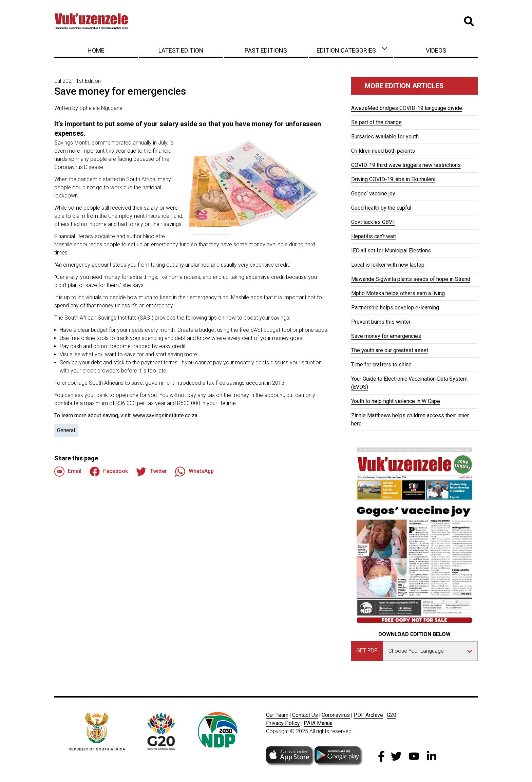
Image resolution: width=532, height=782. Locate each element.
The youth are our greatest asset (390, 350)
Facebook (109, 472)
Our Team (277, 715)
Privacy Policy (283, 723)
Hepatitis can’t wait (374, 236)
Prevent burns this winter (381, 322)
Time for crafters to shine (381, 365)
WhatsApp (194, 472)
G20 (392, 715)
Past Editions (266, 50)
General (66, 430)
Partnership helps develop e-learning (395, 308)
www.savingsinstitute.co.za (165, 415)
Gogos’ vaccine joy (373, 194)
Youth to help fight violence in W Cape (396, 401)
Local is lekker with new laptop (388, 265)
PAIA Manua (318, 723)
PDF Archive (368, 715)
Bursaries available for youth (385, 137)
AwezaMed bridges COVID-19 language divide (407, 108)
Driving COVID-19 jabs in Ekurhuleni (393, 179)
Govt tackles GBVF (373, 222)
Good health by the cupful (381, 208)
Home (96, 50)
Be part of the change (376, 122)
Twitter (151, 472)
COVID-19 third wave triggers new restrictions (406, 165)
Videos (436, 50)
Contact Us (305, 715)
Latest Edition (181, 50)
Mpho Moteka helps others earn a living (398, 293)
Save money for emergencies (386, 336)
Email (68, 472)
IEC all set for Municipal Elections (391, 251)
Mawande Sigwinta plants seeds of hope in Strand (411, 279)
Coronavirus (336, 715)
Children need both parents (383, 151)
